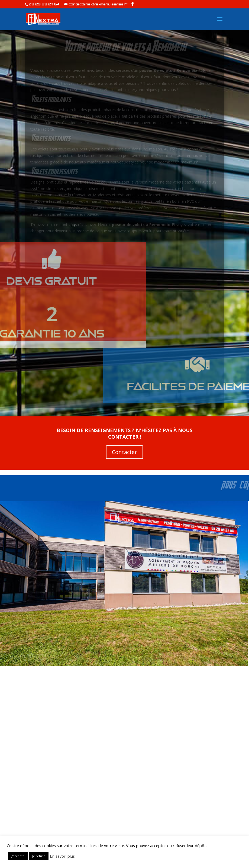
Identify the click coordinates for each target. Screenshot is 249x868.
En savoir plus (62, 856)
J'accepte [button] (18, 856)
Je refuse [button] (39, 856)
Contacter (125, 452)
